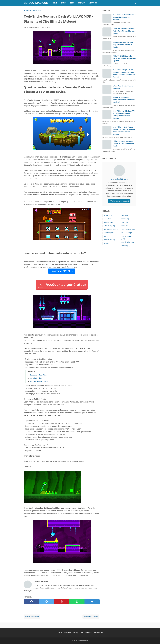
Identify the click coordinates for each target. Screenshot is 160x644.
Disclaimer (68, 633)
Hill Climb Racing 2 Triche (39, 381)
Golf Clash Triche (36, 378)
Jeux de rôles (128, 242)
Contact (82, 3)
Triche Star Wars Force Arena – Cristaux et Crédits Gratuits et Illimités (124, 144)
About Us (93, 3)
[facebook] (31, 602)
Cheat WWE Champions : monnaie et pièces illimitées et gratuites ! (124, 100)
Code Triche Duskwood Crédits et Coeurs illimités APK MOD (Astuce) (124, 17)
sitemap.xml (98, 633)
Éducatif (126, 246)
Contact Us (88, 633)
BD (106, 236)
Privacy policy (78, 633)
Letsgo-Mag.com (36, 3)
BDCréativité (109, 240)
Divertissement (128, 229)
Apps (108, 219)
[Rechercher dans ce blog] (135, 3)
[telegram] (92, 602)
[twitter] (47, 602)
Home (55, 3)
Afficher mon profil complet (119, 201)
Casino (125, 222)
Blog (72, 3)
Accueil (60, 633)
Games (64, 3)
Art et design (109, 226)
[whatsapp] (77, 602)
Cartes (125, 219)
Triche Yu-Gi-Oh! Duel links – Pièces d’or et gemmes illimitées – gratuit (124, 58)
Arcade (108, 222)
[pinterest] (62, 602)
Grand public (127, 233)
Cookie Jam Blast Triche (39, 375)
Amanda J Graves (119, 179)
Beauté (107, 243)
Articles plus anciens (91, 617)
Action (108, 215)
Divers (124, 226)
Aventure (109, 233)
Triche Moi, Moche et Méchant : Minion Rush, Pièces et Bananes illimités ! (124, 31)
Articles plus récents (32, 617)
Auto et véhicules (111, 229)
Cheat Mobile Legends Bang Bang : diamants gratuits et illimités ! (123, 45)
